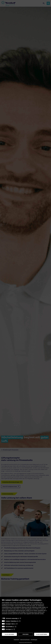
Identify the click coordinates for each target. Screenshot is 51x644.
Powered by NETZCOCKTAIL (25, 643)
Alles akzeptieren (42, 634)
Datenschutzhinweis (25, 640)
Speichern (26, 634)
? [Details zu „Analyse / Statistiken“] (20, 621)
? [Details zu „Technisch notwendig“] (20, 618)
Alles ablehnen (9, 634)
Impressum (16, 640)
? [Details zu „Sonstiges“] (14, 629)
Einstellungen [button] (34, 640)
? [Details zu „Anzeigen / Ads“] (17, 624)
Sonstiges (8, 629)
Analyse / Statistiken (11, 621)
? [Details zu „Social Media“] (16, 627)
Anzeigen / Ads (10, 624)
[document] (25, 608)
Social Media (9, 627)
